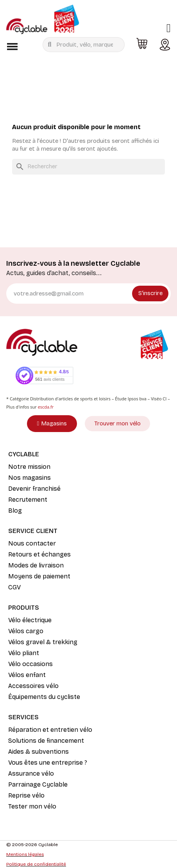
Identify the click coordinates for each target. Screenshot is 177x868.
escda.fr (46, 407)
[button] (12, 47)
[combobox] (85, 45)
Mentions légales (25, 854)
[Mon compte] (169, 28)
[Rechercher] (88, 167)
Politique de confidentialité (36, 864)
